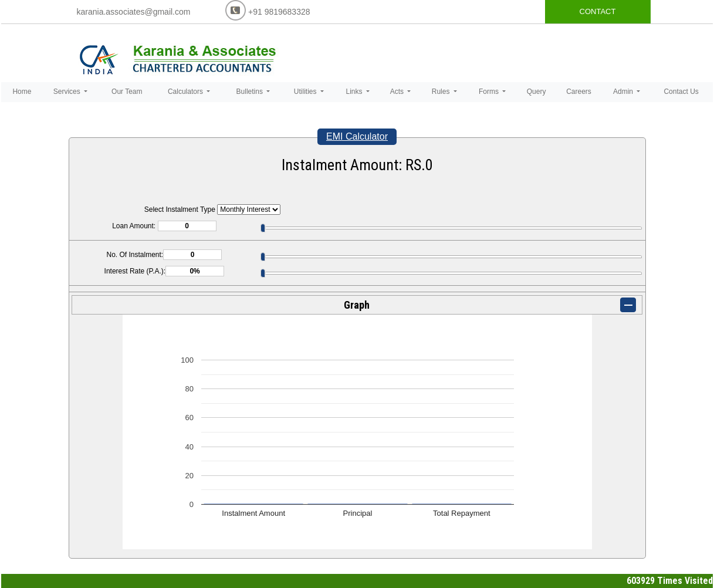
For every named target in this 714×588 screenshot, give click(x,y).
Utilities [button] (306, 92)
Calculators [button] (186, 92)
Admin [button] (624, 92)
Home (22, 92)
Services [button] (68, 92)
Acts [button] (398, 92)
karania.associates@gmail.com (134, 12)
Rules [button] (442, 92)
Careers (579, 92)
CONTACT (598, 11)
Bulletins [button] (251, 92)
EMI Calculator (357, 136)
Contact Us (681, 92)
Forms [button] (490, 92)
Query (537, 92)
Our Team (127, 92)
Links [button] (355, 92)
